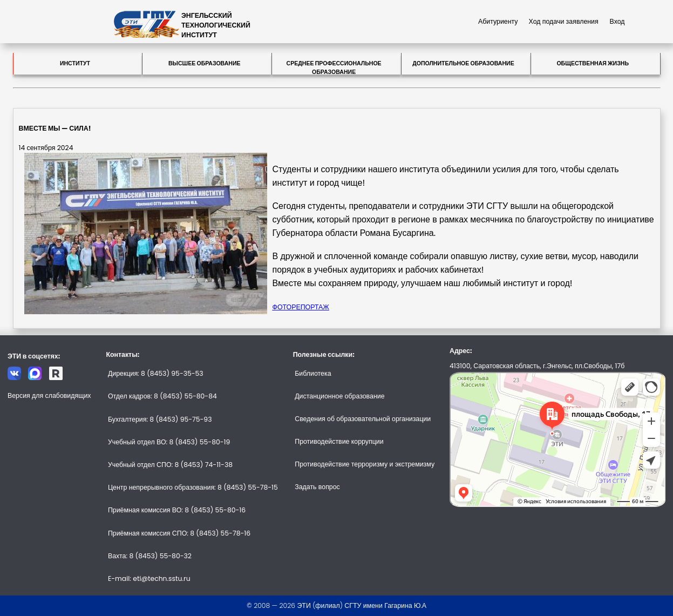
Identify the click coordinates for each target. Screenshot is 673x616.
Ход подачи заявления (564, 21)
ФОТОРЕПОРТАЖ (301, 307)
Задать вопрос (317, 487)
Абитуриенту (498, 21)
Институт (75, 63)
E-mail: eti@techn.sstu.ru (149, 578)
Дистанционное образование (339, 396)
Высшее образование (205, 63)
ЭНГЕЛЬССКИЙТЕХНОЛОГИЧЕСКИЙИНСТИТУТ (216, 25)
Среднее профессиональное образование (334, 67)
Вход (617, 21)
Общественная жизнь (593, 63)
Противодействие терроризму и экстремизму (365, 464)
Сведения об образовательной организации (363, 419)
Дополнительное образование (463, 63)
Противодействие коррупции (339, 441)
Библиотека (313, 373)
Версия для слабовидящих (49, 395)
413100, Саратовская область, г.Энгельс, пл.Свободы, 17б (537, 366)
